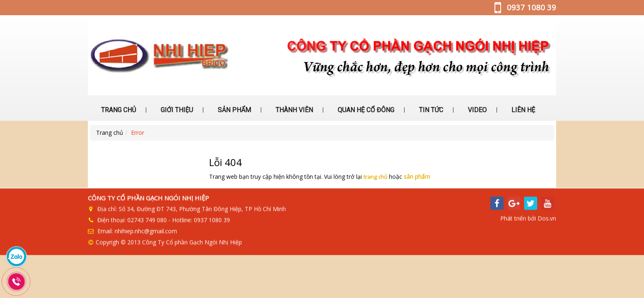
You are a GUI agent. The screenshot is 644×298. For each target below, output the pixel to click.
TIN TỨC (430, 110)
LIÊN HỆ (522, 110)
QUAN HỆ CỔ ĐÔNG (365, 110)
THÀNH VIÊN (293, 110)
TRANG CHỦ (118, 110)
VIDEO (476, 110)
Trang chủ (110, 133)
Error (138, 133)
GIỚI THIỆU (176, 110)
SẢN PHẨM (233, 110)
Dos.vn (547, 221)
